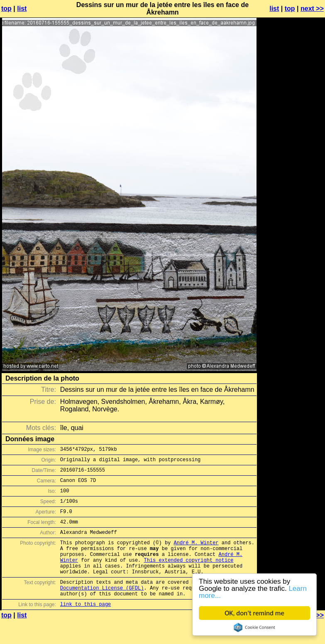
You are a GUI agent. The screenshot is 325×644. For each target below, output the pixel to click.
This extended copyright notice (188, 576)
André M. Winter (196, 555)
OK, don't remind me (254, 613)
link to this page (86, 628)
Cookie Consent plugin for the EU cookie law (254, 627)
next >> (312, 9)
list (22, 9)
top (6, 9)
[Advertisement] (291, 213)
